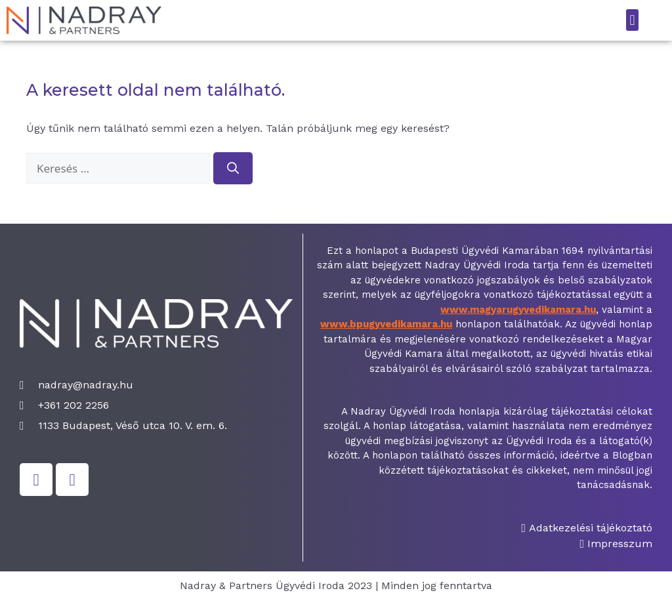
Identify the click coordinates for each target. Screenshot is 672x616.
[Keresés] (233, 168)
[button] (632, 20)
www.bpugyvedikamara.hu (386, 324)
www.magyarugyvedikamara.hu (518, 310)
